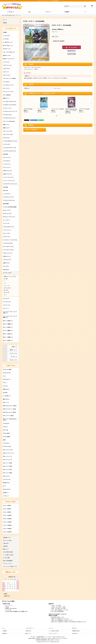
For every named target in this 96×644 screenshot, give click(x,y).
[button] (85, 12)
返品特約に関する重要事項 (58, 41)
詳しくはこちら (13, 608)
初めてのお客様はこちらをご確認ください (19, 611)
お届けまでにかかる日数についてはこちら (58, 614)
